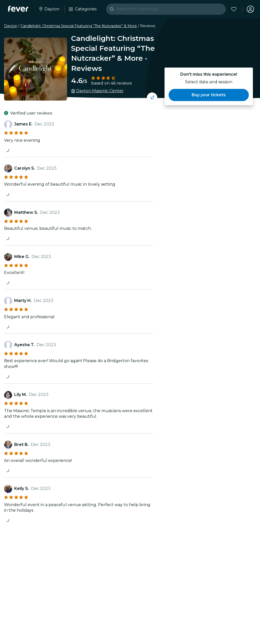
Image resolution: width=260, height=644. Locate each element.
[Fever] (18, 9)
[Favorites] (234, 9)
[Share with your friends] (152, 98)
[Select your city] (49, 9)
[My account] (250, 9)
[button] (209, 95)
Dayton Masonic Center (100, 91)
